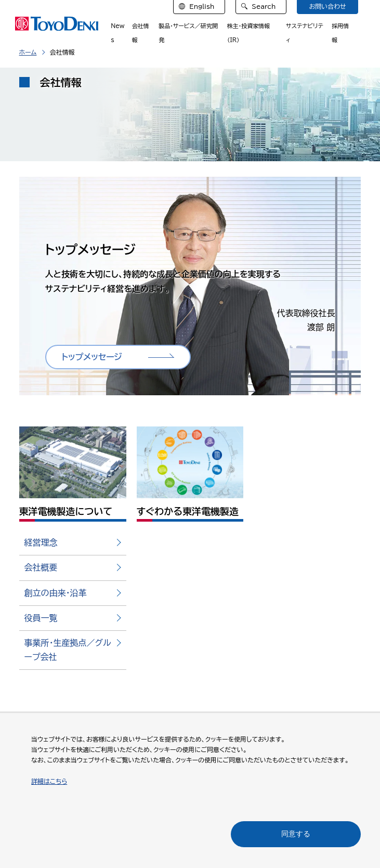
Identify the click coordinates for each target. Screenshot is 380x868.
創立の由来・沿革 (56, 593)
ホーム (28, 52)
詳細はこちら (49, 781)
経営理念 (41, 542)
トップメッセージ (92, 357)
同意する (296, 834)
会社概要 (41, 567)
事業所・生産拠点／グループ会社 (68, 650)
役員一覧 (41, 618)
